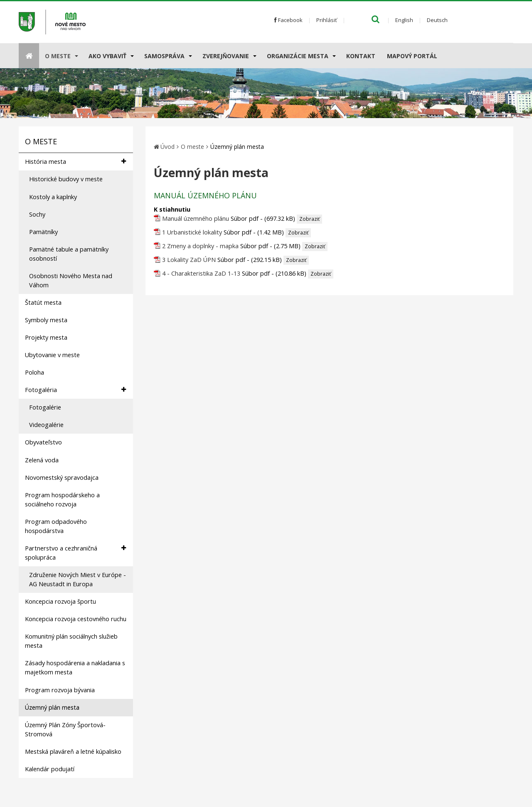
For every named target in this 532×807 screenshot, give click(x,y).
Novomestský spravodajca (62, 478)
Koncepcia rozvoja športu (60, 601)
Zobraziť (309, 219)
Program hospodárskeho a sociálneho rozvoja (62, 500)
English (404, 20)
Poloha (34, 372)
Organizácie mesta (298, 56)
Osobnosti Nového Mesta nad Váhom (71, 280)
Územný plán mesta (52, 707)
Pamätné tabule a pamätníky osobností (69, 254)
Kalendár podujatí (50, 769)
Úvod (167, 147)
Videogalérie (46, 425)
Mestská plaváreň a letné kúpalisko (73, 751)
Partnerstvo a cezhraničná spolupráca (75, 553)
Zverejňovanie (226, 56)
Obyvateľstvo (43, 442)
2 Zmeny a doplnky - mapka (200, 246)
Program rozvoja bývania (60, 690)
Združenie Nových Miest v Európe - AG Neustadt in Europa (78, 579)
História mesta (75, 162)
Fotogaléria (75, 390)
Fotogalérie (45, 407)
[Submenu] (76, 56)
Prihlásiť (327, 20)
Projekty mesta (46, 337)
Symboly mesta (46, 320)
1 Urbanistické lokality (192, 232)
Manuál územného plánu (196, 218)
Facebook (288, 20)
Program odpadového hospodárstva (56, 526)
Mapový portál (412, 56)
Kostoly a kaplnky (53, 197)
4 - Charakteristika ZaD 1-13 (201, 273)
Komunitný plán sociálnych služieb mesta (71, 641)
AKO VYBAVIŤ (107, 56)
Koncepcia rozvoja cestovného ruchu (76, 619)
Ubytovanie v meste (52, 355)
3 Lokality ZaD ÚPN (189, 260)
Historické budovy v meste (66, 179)
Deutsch (437, 20)
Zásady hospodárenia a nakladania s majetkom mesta (75, 668)
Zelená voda (42, 460)
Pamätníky (43, 232)
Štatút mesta (43, 302)
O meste (58, 56)
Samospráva (164, 56)
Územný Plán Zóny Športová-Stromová (65, 729)
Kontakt (361, 56)
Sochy (37, 214)
